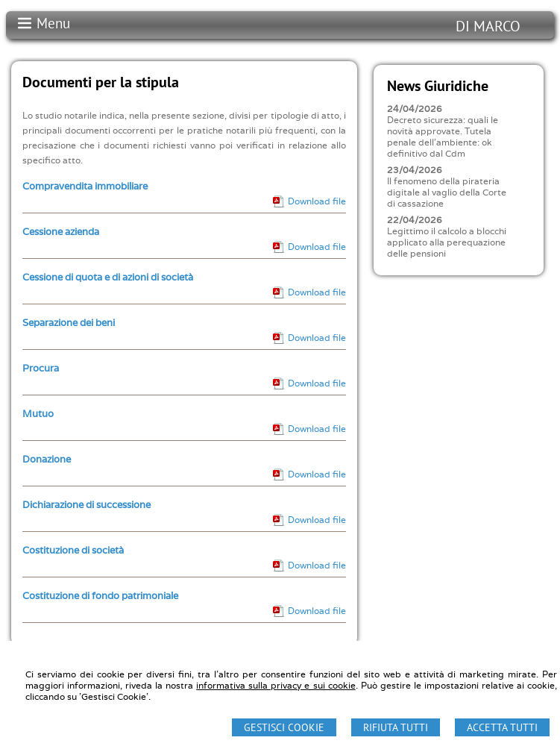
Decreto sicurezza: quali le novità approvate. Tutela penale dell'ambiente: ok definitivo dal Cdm (443, 137)
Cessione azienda (61, 232)
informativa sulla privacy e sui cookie (276, 685)
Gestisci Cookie (284, 727)
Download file (317, 201)
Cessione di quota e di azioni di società (108, 277)
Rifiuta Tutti (396, 727)
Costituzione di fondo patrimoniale (100, 596)
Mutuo (38, 414)
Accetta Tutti (502, 727)
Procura (41, 368)
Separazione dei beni (69, 323)
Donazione (47, 459)
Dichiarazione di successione (86, 505)
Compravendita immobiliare (85, 186)
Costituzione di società (73, 550)
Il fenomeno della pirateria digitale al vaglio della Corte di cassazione (447, 192)
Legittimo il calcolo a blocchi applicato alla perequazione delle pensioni (447, 242)
